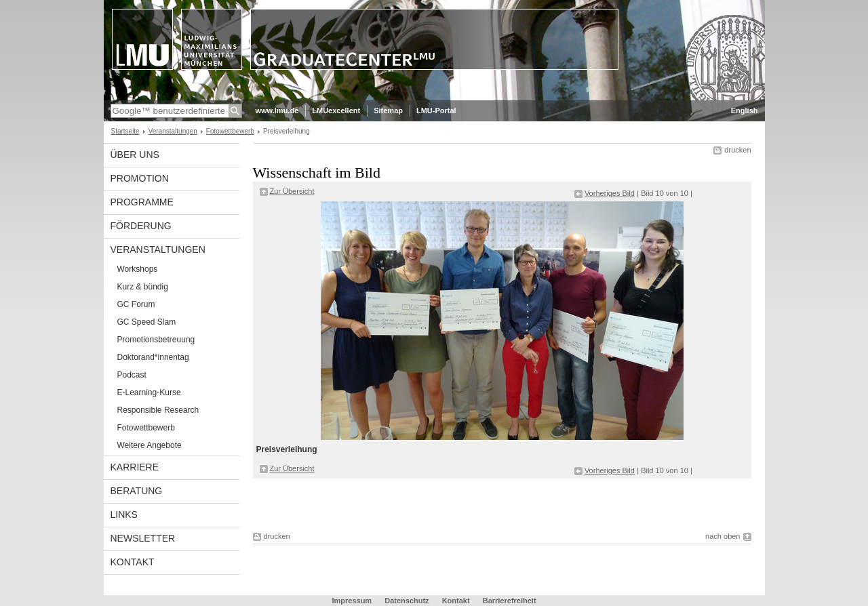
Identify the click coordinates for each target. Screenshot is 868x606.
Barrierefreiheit (510, 601)
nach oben (723, 536)
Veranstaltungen (173, 131)
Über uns (135, 155)
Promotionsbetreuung (156, 340)
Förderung (141, 226)
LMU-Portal (436, 110)
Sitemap (388, 110)
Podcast (132, 375)
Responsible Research (158, 410)
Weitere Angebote (150, 445)
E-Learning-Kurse (149, 392)
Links (124, 514)
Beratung (137, 491)
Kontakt (133, 562)
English (745, 110)
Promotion (140, 178)
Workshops (138, 269)
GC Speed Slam (147, 322)
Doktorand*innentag (153, 357)
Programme (142, 202)
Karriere (135, 467)
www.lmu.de (277, 110)
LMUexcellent (336, 110)
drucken (737, 150)
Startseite (125, 131)
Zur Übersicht (292, 191)
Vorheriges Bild (610, 193)
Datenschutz (407, 601)
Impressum (352, 601)
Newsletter (143, 538)
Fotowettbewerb (230, 131)
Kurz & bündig (143, 287)
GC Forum (136, 304)
